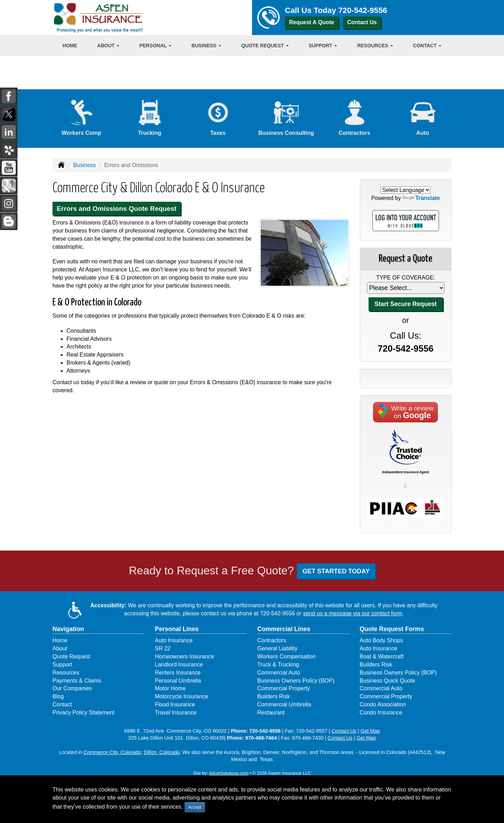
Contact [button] (427, 46)
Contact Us (362, 22)
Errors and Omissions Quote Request (117, 209)
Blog (58, 696)
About (60, 648)
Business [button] (206, 46)
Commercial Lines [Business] (284, 629)
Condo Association (383, 704)
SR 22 (163, 648)
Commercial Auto (279, 673)
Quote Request (71, 656)
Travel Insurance (176, 713)
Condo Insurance (381, 713)
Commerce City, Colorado (112, 752)
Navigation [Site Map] (68, 629)
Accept (195, 807)
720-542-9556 (363, 10)
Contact (62, 704)
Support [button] (323, 46)
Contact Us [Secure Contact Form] (344, 731)
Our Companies (72, 688)
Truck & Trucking (278, 665)
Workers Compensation (286, 656)
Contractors (272, 640)
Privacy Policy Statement (83, 713)
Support (62, 665)
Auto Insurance (174, 640)
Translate (421, 198)
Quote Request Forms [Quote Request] (392, 629)
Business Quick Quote (387, 681)
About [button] (108, 46)
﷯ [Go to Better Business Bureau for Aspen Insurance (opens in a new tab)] (405, 486)
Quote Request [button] (265, 46)
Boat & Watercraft (382, 656)
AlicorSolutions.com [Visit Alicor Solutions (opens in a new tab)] (229, 773)
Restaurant (271, 713)
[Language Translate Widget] (405, 190)
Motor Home (170, 688)
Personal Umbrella (178, 681)
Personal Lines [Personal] (177, 629)
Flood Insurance (175, 704)
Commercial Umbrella (284, 704)
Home (70, 46)
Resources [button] (375, 46)
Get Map (370, 731)
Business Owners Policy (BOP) (296, 681)
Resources (66, 673)
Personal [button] (155, 46)
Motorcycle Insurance (182, 696)
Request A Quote (312, 22)
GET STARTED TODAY (336, 571)
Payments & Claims (77, 681)
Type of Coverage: (406, 278)
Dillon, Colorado (162, 752)
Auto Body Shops (381, 640)
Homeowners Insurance (185, 656)
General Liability (277, 648)
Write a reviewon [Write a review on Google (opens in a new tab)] (405, 412)
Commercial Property (283, 688)
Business (85, 165)
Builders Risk (274, 696)
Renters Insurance (178, 673)
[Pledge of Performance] (406, 452)
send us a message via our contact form (353, 613)
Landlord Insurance (179, 665)
